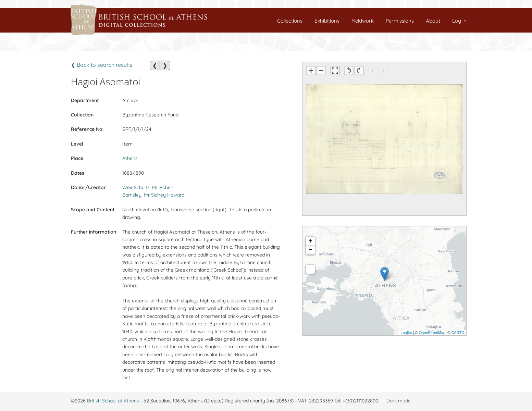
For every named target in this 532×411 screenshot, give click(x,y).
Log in (459, 21)
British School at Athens (113, 401)
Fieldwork (363, 21)
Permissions (400, 21)
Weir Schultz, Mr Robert (148, 187)
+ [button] (311, 241)
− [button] (311, 250)
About (433, 21)
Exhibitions (327, 21)
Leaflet (406, 333)
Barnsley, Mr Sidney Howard (153, 195)
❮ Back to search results (102, 65)
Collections (290, 21)
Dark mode (399, 401)
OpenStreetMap (432, 333)
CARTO (458, 333)
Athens (130, 158)
